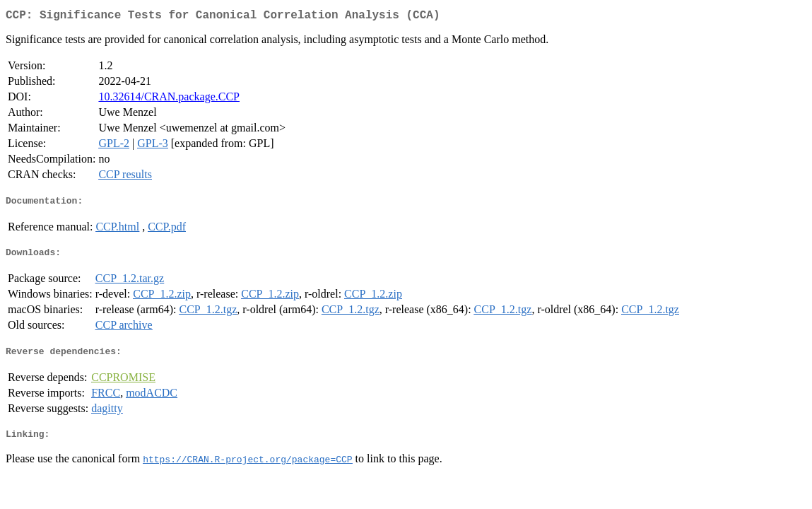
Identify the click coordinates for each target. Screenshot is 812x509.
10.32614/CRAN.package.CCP (169, 99)
